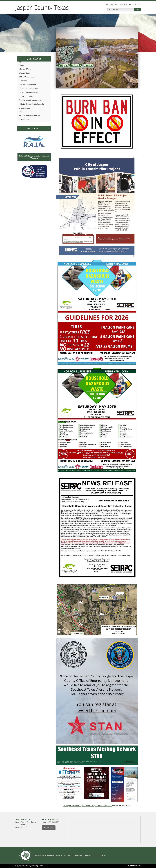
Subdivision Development (35, 116)
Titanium (135, 866)
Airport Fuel (24, 120)
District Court (35, 73)
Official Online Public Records (32, 104)
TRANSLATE (136, 5)
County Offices (35, 69)
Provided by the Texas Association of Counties (52, 855)
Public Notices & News (35, 93)
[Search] (121, 10)
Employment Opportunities (35, 100)
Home (22, 65)
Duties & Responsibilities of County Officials (89, 855)
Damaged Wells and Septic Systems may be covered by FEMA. (88, 806)
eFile (21, 112)
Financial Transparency (35, 89)
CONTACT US (123, 5)
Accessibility (49, 828)
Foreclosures (25, 108)
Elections (23, 81)
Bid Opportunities (26, 96)
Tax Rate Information (28, 85)
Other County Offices (35, 77)
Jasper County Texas (42, 7)
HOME (111, 5)
